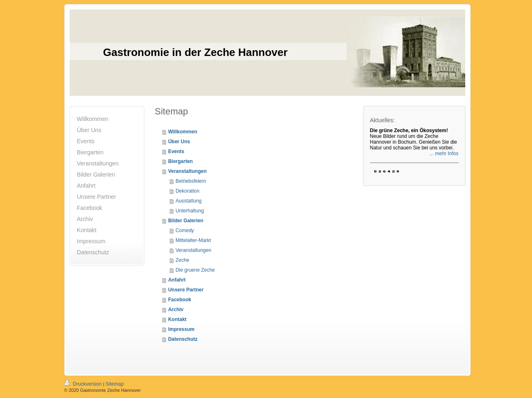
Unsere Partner (186, 290)
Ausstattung (189, 201)
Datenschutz (183, 339)
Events (176, 151)
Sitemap (115, 384)
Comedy (185, 230)
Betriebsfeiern (191, 181)
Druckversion (84, 384)
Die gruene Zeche (195, 270)
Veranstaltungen (187, 171)
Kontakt (177, 319)
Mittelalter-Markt (193, 240)
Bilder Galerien (186, 221)
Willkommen (183, 132)
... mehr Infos (444, 154)
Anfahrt (177, 280)
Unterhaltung (190, 211)
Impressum (181, 329)
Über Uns (179, 142)
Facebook (180, 300)
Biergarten (180, 161)
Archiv (176, 310)
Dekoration (187, 191)
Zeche (182, 260)
